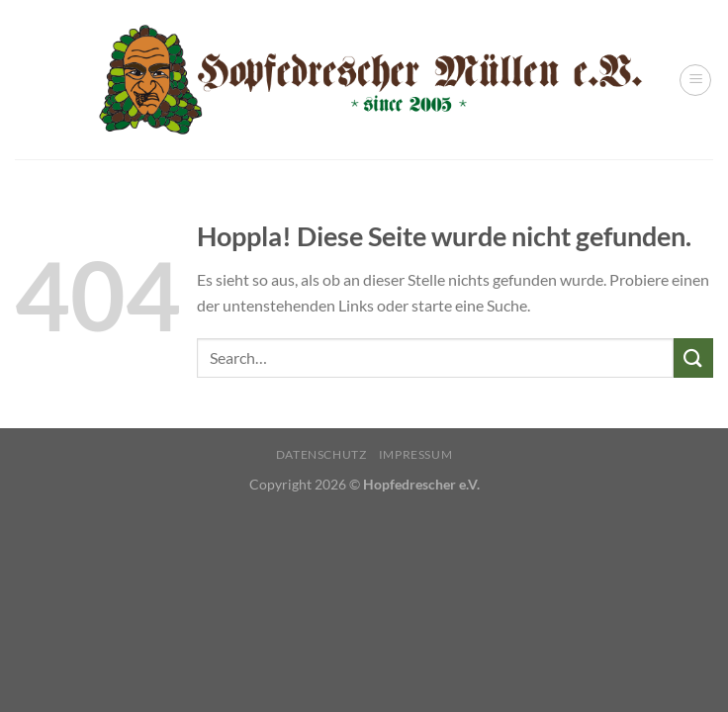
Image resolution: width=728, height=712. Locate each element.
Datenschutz (321, 454)
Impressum (416, 454)
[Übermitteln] (693, 357)
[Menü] (695, 80)
